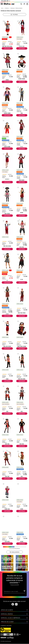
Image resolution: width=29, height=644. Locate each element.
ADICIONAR (7, 48)
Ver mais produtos (15, 552)
